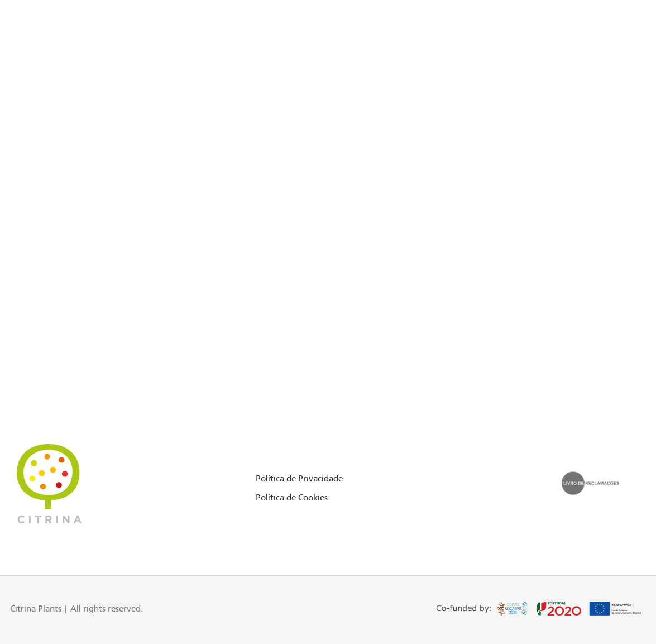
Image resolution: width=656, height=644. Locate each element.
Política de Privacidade (299, 479)
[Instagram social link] (54, 58)
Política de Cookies (292, 498)
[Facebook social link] (39, 58)
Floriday (98, 58)
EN (592, 58)
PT (604, 58)
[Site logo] (328, 58)
